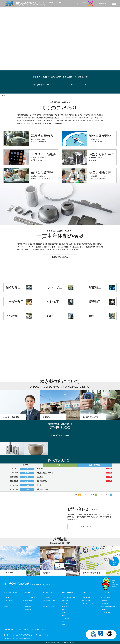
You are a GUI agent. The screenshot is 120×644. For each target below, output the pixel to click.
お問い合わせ (86, 598)
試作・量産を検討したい (41, 85)
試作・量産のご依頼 (49, 607)
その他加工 (13, 316)
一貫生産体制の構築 (69, 598)
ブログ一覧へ (104, 495)
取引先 (25, 604)
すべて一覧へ (73, 495)
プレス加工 (55, 287)
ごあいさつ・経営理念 (30, 598)
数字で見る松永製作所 (108, 607)
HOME (4, 96)
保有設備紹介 (27, 610)
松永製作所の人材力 (49, 601)
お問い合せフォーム (85, 526)
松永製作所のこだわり (49, 598)
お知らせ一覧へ (89, 495)
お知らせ (6, 598)
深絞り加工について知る (79, 85)
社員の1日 (105, 604)
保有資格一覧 (27, 607)
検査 (92, 316)
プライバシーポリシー (88, 604)
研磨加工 (95, 302)
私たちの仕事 (106, 598)
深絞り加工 (13, 287)
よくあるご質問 (87, 601)
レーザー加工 (15, 302)
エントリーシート (106, 613)
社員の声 (104, 601)
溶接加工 (95, 287)
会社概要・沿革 (28, 601)
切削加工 (53, 302)
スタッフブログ (8, 601)
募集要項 (104, 610)
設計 (50, 316)
